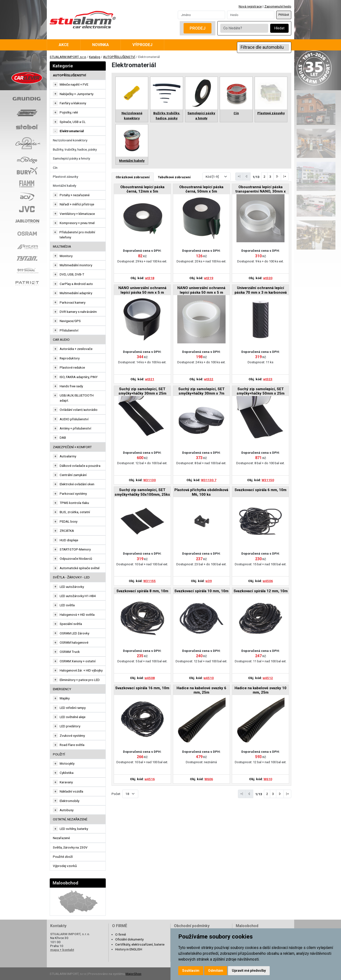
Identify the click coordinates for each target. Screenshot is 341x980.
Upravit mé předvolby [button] (249, 971)
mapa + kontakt (62, 950)
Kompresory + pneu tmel (77, 223)
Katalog (95, 57)
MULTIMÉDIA (62, 246)
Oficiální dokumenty (129, 939)
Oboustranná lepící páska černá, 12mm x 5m (142, 189)
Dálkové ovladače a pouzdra (80, 466)
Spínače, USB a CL (73, 122)
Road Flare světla (72, 745)
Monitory (66, 256)
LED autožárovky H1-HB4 (78, 596)
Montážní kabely (65, 186)
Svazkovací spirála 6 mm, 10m (260, 490)
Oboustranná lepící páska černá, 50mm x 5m (201, 189)
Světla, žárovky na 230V (70, 847)
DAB (63, 437)
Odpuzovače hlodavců (76, 559)
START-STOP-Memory (75, 549)
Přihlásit (284, 15)
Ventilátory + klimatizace (77, 214)
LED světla (67, 605)
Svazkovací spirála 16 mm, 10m (142, 688)
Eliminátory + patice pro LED (80, 680)
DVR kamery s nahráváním (78, 312)
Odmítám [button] (216, 971)
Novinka (101, 45)
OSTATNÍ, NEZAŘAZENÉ (70, 819)
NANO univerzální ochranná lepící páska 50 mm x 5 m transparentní (201, 290)
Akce (64, 45)
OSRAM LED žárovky (74, 633)
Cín (55, 168)
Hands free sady (71, 386)
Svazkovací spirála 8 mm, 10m (142, 591)
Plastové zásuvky (65, 177)
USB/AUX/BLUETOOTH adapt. (77, 398)
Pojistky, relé (69, 112)
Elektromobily (69, 801)
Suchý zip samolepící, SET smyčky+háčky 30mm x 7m (201, 391)
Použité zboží (63, 857)
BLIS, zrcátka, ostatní (75, 512)
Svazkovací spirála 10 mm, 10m (201, 591)
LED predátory (70, 726)
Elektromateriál (72, 131)
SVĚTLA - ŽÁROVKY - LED (71, 577)
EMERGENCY (62, 689)
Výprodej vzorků (65, 866)
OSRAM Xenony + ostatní (78, 661)
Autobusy (67, 810)
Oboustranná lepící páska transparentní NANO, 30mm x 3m (261, 190)
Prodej (198, 28)
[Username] (201, 15)
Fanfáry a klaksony (73, 103)
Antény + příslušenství (75, 428)
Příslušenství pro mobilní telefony (77, 235)
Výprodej (142, 45)
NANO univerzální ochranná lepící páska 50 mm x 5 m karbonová (142, 290)
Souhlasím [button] (191, 971)
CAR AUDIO (61, 340)
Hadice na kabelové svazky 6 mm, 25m (201, 690)
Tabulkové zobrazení (174, 177)
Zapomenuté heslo (278, 6)
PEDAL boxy (69, 521)
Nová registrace (250, 6)
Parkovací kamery (73, 302)
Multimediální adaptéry (76, 293)
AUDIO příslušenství (74, 419)
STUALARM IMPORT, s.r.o (68, 57)
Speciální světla (71, 624)
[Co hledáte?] (244, 28)
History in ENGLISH (129, 949)
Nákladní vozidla (71, 791)
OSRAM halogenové (74, 642)
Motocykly (67, 763)
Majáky (65, 698)
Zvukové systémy (72, 736)
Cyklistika (67, 773)
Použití (59, 754)
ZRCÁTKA (67, 531)
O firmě (121, 934)
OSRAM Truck (70, 652)
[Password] (251, 15)
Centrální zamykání (73, 475)
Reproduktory (70, 358)
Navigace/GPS (70, 321)
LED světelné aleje (73, 717)
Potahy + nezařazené (75, 195)
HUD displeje (69, 540)
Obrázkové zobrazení (133, 177)
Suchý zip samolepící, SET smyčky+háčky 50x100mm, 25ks (142, 492)
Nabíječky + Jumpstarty (77, 94)
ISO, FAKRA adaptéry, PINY (79, 377)
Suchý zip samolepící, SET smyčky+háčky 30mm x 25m (142, 391)
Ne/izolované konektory (70, 140)
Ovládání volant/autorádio (79, 410)
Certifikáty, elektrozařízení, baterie (140, 944)
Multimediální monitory (76, 265)
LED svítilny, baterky (74, 829)
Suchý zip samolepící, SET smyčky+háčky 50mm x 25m (260, 391)
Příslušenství (69, 330)
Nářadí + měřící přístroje (77, 204)
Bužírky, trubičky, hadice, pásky (75, 149)
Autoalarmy (68, 456)
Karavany (66, 782)
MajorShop (134, 974)
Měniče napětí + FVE (74, 84)
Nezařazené (61, 838)
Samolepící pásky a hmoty (71, 158)
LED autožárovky (72, 587)
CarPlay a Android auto (76, 284)
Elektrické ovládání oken (77, 484)
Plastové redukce (72, 367)
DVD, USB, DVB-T (72, 274)
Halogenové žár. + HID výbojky (81, 670)
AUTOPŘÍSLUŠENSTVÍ (119, 57)
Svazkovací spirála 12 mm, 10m (261, 591)
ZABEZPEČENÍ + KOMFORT (72, 447)
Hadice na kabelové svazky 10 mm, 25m (260, 690)
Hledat (279, 28)
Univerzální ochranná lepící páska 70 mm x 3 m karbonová (261, 290)
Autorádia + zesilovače (76, 349)
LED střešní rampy (73, 708)
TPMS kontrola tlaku (74, 503)
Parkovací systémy (73, 494)
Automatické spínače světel (80, 568)
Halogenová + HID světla (77, 615)
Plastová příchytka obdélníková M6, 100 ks (201, 492)
